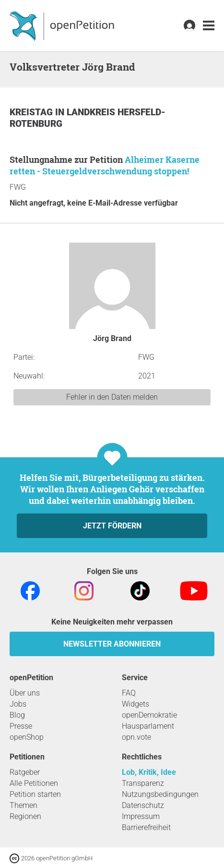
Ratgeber (25, 772)
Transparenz (143, 783)
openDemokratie (149, 715)
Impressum (141, 816)
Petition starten (35, 794)
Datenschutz (143, 805)
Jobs (18, 704)
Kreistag (32, 112)
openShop (27, 737)
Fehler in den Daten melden (112, 397)
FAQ (129, 693)
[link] (209, 26)
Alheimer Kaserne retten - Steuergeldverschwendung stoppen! (105, 165)
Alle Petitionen (34, 783)
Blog (17, 715)
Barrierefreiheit (146, 827)
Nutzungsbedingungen (160, 794)
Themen (24, 805)
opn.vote (136, 737)
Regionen (25, 816)
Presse (21, 726)
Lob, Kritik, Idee (149, 772)
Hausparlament (148, 726)
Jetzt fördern (112, 526)
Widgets (136, 704)
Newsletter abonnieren (112, 644)
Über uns (25, 693)
